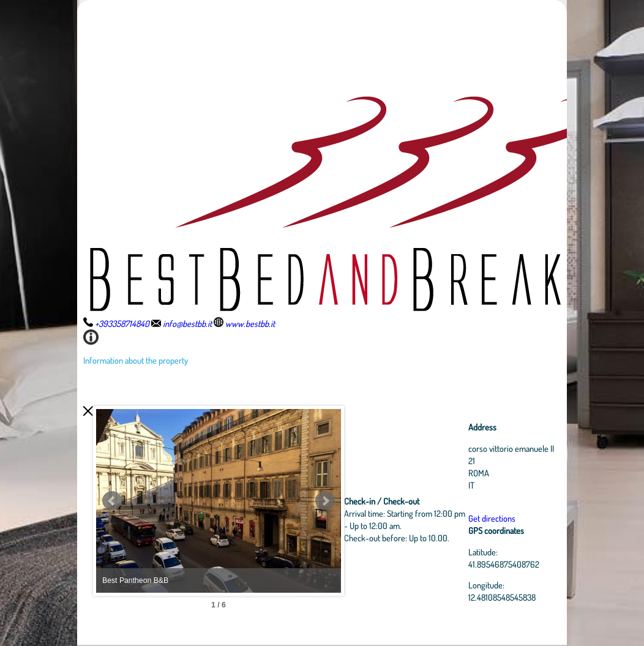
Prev (112, 501)
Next (325, 501)
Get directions (492, 518)
